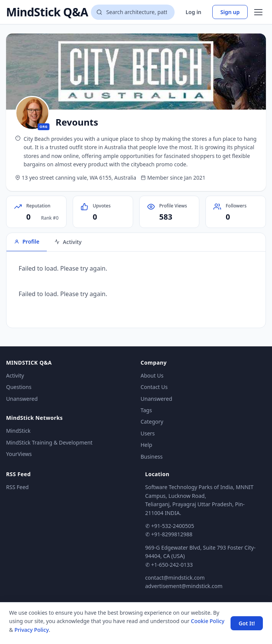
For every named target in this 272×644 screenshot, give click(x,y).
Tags (146, 410)
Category (152, 422)
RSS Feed (17, 487)
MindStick (18, 431)
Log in (194, 12)
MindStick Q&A (47, 12)
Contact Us (154, 387)
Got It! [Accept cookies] (247, 623)
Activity (15, 375)
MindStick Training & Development (49, 442)
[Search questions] (133, 12)
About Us (152, 375)
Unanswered (22, 399)
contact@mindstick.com (175, 578)
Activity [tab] (68, 242)
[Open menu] (258, 12)
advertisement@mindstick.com (184, 586)
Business (152, 457)
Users (148, 433)
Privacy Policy (32, 630)
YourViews (19, 454)
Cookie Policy (208, 621)
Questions (19, 387)
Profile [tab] (27, 241)
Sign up (230, 12)
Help (147, 445)
